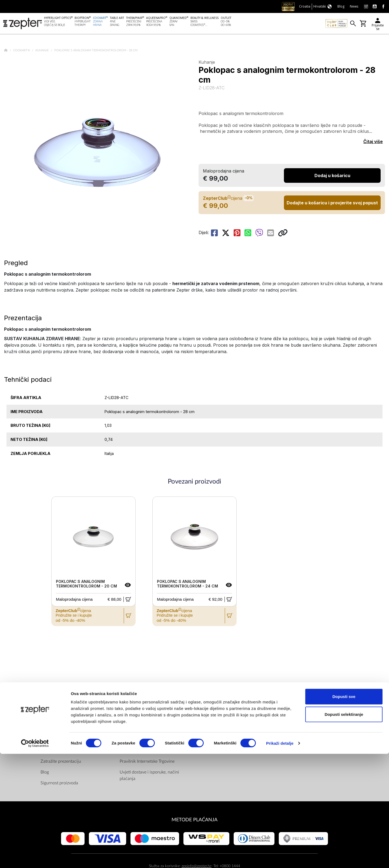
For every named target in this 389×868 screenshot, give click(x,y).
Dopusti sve (344, 811)
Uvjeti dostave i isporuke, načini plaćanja (149, 776)
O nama (48, 719)
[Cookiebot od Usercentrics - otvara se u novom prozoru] (35, 857)
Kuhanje (42, 51)
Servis (125, 751)
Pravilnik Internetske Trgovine (147, 762)
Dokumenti (130, 719)
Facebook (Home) (222, 719)
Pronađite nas (218, 708)
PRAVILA (129, 708)
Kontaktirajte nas (56, 751)
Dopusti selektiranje (344, 828)
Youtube (214, 730)
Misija (46, 730)
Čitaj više (373, 143)
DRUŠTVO (52, 708)
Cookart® (22, 51)
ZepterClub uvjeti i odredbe (145, 741)
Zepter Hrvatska (56, 741)
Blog (45, 773)
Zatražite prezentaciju (61, 762)
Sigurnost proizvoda (59, 784)
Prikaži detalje (280, 857)
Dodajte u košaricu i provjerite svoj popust (332, 204)
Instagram (215, 741)
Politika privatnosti (137, 730)
